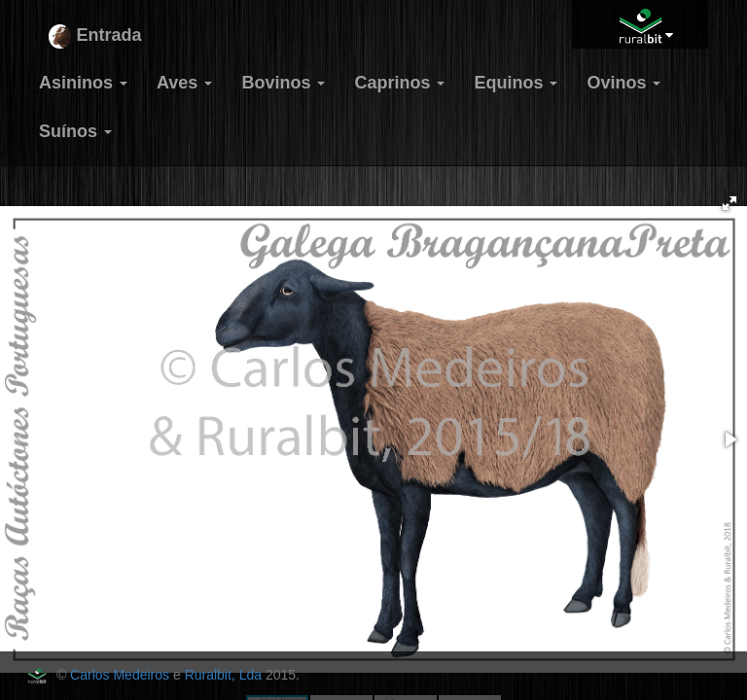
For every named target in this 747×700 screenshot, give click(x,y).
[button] (729, 203)
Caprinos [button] (399, 83)
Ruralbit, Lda (223, 675)
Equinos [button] (516, 83)
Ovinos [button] (623, 83)
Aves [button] (184, 83)
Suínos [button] (75, 131)
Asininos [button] (83, 83)
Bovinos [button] (283, 83)
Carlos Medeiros (120, 675)
